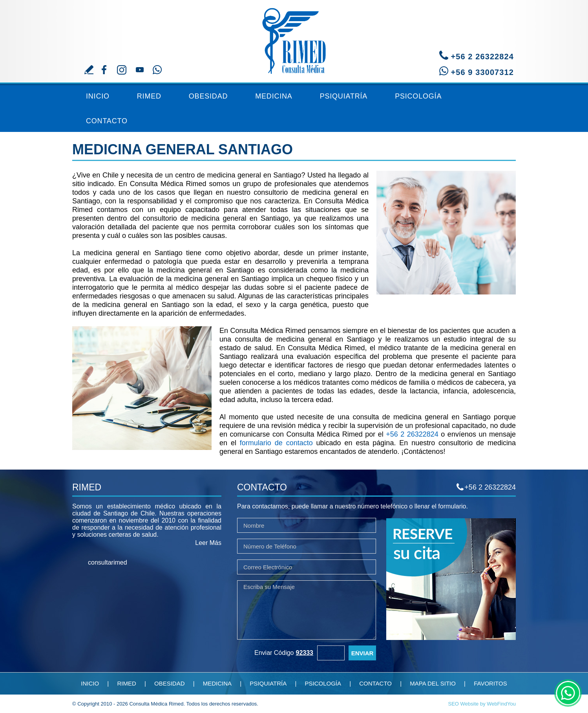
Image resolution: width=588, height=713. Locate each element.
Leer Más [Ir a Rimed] (208, 543)
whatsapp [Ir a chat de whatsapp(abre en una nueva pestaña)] (568, 693)
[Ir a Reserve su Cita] (451, 638)
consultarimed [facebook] (108, 562)
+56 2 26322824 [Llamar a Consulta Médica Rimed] (482, 57)
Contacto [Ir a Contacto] (107, 121)
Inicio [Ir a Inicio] (98, 96)
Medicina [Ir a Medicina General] (274, 96)
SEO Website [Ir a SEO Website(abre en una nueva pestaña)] (464, 704)
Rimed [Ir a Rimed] (149, 96)
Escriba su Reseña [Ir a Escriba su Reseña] (89, 70)
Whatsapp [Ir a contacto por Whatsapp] (157, 70)
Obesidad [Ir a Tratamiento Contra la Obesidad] (208, 96)
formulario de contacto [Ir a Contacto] (276, 443)
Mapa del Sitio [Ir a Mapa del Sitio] (433, 683)
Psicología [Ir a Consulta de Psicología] (418, 96)
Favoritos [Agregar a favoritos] (490, 683)
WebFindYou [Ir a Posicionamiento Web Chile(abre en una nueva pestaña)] (501, 704)
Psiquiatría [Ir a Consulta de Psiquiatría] (344, 96)
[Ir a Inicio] (294, 37)
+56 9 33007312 (482, 72)
